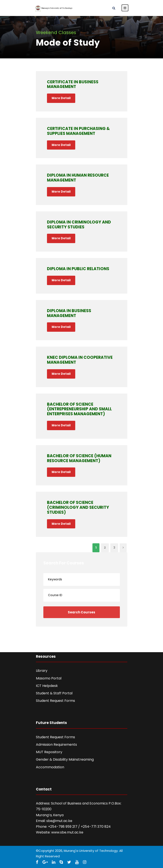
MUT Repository (49, 752)
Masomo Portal (49, 678)
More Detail (61, 98)
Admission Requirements (56, 745)
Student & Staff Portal (54, 693)
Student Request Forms (55, 701)
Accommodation (50, 767)
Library (42, 671)
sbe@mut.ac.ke (59, 821)
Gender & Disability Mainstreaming (65, 759)
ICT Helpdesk (47, 686)
